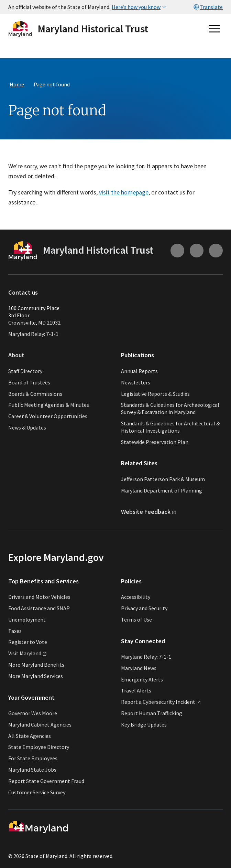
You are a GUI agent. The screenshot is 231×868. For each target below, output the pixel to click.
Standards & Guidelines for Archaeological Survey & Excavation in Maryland (170, 408)
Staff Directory (25, 371)
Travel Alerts (136, 690)
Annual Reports (139, 371)
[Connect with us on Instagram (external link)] (177, 251)
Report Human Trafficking (152, 713)
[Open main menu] (214, 29)
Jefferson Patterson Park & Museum (163, 479)
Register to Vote (28, 642)
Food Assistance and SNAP (39, 608)
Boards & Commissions (35, 394)
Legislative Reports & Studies (155, 394)
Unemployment (27, 620)
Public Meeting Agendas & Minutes (49, 405)
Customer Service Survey (37, 792)
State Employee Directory (39, 747)
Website (148, 512)
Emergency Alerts (142, 679)
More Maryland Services (36, 676)
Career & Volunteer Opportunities (48, 416)
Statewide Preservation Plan (155, 442)
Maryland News (139, 668)
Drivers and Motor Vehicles (39, 597)
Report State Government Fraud (46, 781)
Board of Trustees (29, 382)
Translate (208, 7)
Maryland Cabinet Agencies (40, 724)
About (16, 355)
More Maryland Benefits (36, 665)
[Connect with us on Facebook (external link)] (216, 251)
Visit (27, 653)
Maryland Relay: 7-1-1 (33, 334)
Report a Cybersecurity (161, 702)
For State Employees (33, 758)
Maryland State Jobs (32, 770)
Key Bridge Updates (144, 724)
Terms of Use (136, 620)
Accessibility (136, 597)
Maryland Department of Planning (162, 490)
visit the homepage (124, 192)
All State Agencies (30, 736)
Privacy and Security (144, 608)
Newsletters (136, 382)
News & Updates (27, 427)
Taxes (15, 631)
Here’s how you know (140, 7)
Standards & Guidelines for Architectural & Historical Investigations (170, 427)
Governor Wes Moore (33, 713)
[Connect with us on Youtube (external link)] (197, 251)
